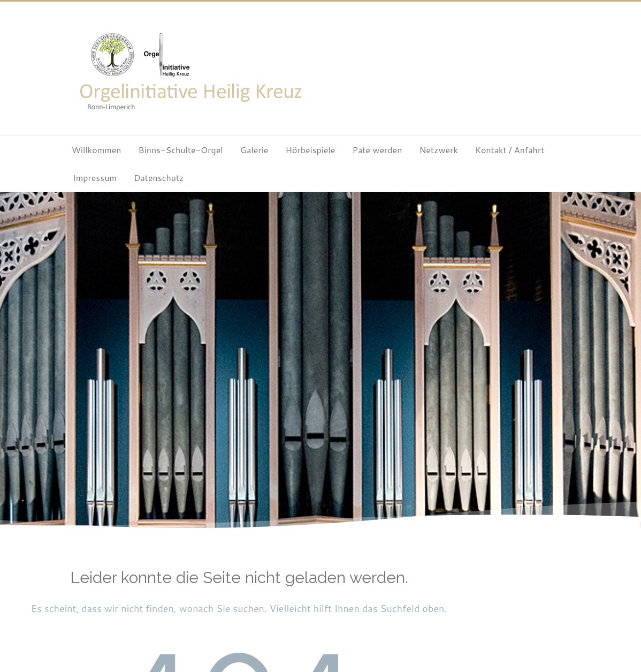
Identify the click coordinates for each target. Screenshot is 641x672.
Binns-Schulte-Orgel (181, 150)
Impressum (95, 178)
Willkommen (97, 150)
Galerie (254, 150)
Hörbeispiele (310, 150)
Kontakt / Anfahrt (510, 150)
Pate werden (377, 150)
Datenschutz (159, 178)
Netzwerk (438, 150)
